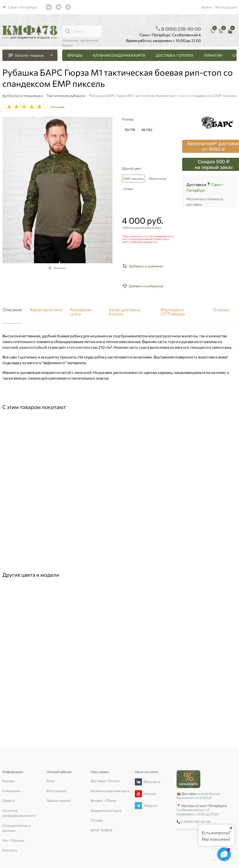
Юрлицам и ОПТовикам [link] (173, 312)
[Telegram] (138, 806)
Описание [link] (12, 310)
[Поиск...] (68, 31)
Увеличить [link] (60, 268)
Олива (128, 189)
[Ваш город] (231, 828)
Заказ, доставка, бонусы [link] (124, 312)
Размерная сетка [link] (81, 312)
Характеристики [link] (46, 310)
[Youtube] (138, 794)
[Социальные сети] (224, 854)
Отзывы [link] (221, 310)
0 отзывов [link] (58, 107)
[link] (20, 7)
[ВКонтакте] (138, 782)
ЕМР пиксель (134, 179)
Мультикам (158, 179)
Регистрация (226, 7)
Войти (207, 7)
